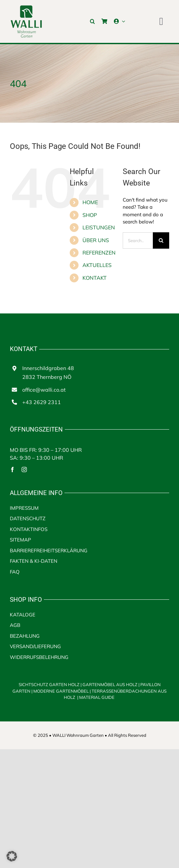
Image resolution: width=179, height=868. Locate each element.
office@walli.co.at (44, 390)
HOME (90, 202)
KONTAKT (95, 278)
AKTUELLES (97, 265)
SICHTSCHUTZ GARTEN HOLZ (51, 684)
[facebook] (12, 469)
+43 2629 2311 (42, 402)
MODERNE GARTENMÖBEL (62, 691)
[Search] (161, 240)
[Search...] (138, 240)
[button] (92, 21)
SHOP (90, 215)
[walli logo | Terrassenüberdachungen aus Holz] (26, 7)
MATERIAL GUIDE (97, 697)
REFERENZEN (99, 253)
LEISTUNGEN (99, 227)
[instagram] (24, 469)
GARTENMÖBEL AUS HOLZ (110, 684)
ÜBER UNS (96, 240)
